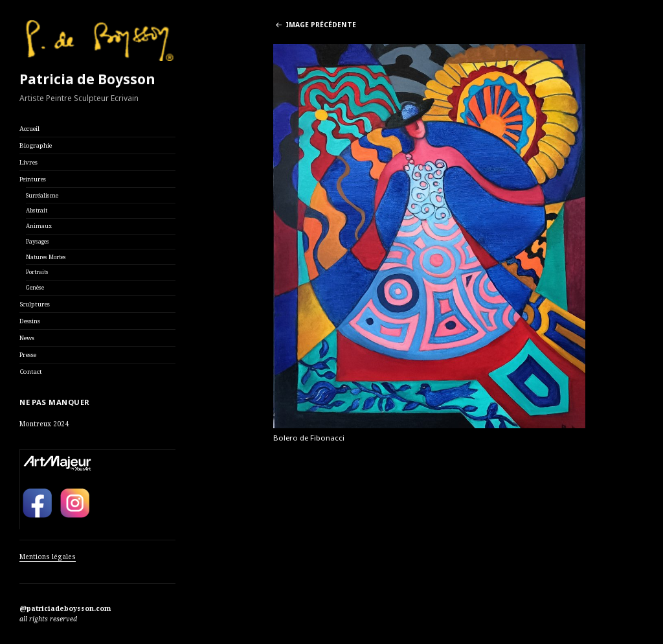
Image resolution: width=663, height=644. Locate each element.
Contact (31, 372)
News (27, 338)
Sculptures (35, 304)
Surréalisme (42, 196)
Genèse (35, 288)
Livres (28, 162)
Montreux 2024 (44, 424)
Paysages (38, 242)
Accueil (29, 129)
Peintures (33, 179)
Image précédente (321, 25)
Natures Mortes (46, 257)
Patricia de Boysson (87, 79)
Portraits (37, 272)
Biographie (36, 145)
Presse (28, 355)
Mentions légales (48, 557)
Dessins (30, 321)
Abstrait (37, 211)
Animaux (39, 226)
